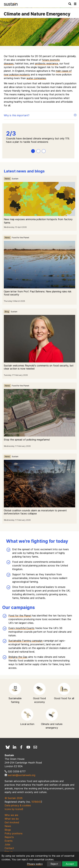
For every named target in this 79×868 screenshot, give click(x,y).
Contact (9, 848)
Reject (54, 864)
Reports (9, 837)
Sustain (15, 179)
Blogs (8, 830)
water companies (36, 78)
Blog (7, 312)
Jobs (7, 844)
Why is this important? (40, 115)
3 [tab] (44, 151)
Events (9, 841)
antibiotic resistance (46, 63)
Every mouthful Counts (21, 628)
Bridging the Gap (18, 657)
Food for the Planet (20, 238)
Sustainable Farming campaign (25, 641)
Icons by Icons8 (14, 809)
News (7, 179)
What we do (12, 819)
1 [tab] (33, 151)
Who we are (11, 815)
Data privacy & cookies (18, 805)
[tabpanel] (38, 137)
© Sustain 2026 (14, 798)
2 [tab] (38, 151)
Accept (70, 864)
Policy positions (14, 833)
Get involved (12, 822)
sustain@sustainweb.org (22, 775)
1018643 (36, 802)
